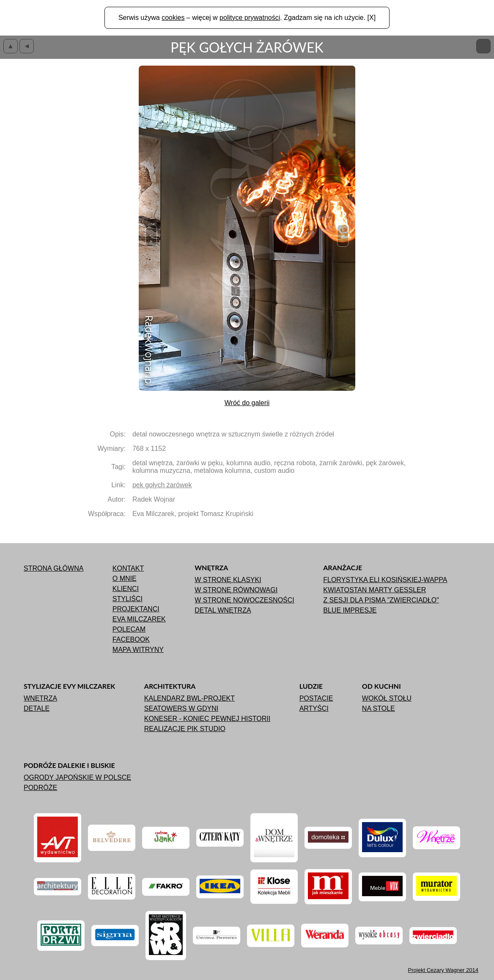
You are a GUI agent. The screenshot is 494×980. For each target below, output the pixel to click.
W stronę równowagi (236, 590)
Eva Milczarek (139, 619)
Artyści (314, 708)
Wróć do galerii (247, 403)
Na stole (379, 708)
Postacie (316, 698)
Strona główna (54, 568)
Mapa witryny (138, 650)
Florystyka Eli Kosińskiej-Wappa (385, 580)
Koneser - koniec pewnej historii (207, 719)
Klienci (126, 589)
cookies (173, 18)
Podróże (40, 788)
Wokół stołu (387, 698)
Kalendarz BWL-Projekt (189, 698)
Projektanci (136, 609)
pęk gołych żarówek (162, 485)
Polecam (129, 629)
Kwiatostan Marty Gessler (375, 590)
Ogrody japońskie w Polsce (77, 777)
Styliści (128, 599)
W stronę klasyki (228, 580)
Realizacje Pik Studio (185, 729)
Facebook (131, 639)
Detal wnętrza (223, 610)
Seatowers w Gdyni (181, 708)
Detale (37, 708)
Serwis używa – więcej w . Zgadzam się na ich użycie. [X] (247, 18)
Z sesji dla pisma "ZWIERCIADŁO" (381, 600)
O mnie (125, 578)
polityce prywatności (250, 18)
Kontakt (128, 568)
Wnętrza (40, 698)
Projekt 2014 (443, 970)
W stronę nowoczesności (244, 600)
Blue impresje (350, 610)
